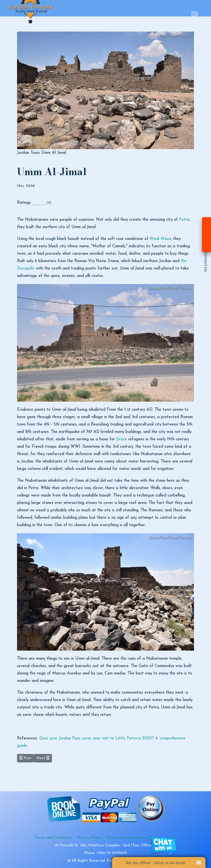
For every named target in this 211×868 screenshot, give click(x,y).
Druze (122, 439)
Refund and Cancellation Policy (133, 838)
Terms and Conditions (53, 838)
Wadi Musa (160, 239)
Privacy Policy (89, 838)
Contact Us (206, 262)
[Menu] (195, 14)
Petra (184, 220)
